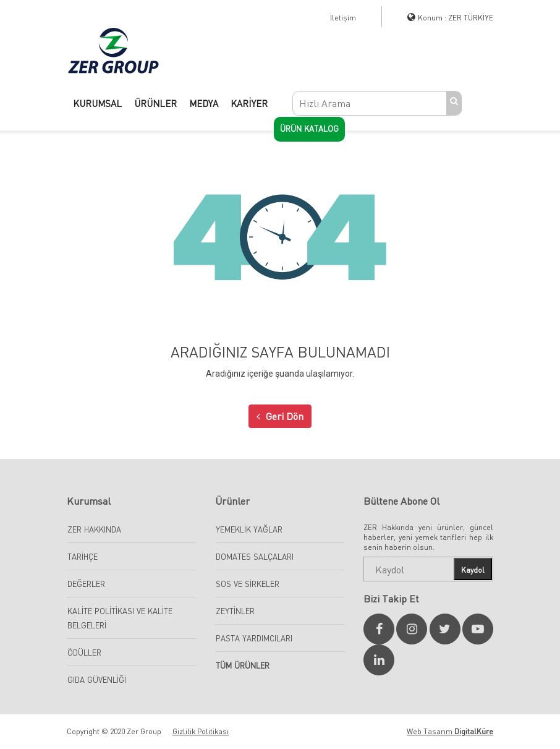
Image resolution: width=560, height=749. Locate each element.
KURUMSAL (97, 103)
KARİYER (249, 103)
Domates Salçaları (255, 557)
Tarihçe (83, 557)
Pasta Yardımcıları (254, 638)
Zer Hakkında (94, 529)
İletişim (343, 18)
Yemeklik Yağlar (249, 529)
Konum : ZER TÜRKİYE (456, 18)
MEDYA (204, 103)
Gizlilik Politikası (201, 731)
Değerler (86, 584)
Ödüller (84, 653)
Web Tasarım (450, 731)
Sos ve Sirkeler (248, 584)
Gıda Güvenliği (97, 680)
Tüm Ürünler (243, 666)
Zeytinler (235, 611)
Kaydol (473, 570)
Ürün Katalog (309, 129)
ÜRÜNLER (155, 103)
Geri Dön (280, 416)
